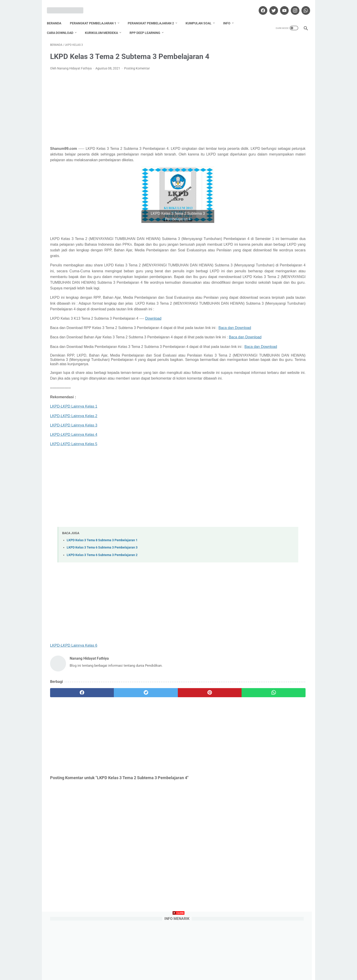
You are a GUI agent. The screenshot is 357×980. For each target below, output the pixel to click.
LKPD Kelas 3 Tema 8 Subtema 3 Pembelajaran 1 (102, 592)
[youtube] (281, 5)
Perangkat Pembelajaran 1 (96, 16)
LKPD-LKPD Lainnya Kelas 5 (74, 495)
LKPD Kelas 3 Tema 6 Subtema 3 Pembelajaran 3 (102, 599)
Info (230, 16)
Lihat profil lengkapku (273, 498)
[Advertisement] (136, 104)
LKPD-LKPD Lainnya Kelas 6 (74, 697)
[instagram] (291, 5)
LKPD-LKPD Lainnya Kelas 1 (74, 458)
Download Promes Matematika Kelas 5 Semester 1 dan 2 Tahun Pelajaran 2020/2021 (272, 258)
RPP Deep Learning (148, 25)
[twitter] (270, 5)
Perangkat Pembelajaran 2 (154, 16)
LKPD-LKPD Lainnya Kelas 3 (74, 477)
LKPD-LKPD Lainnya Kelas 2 (74, 467)
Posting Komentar (137, 64)
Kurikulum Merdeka (105, 25)
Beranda (57, 16)
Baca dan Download (66, 358)
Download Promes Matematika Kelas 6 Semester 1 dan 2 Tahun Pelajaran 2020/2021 (272, 167)
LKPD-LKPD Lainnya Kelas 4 (74, 486)
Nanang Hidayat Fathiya (273, 475)
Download (153, 343)
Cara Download (63, 25)
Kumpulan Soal (202, 16)
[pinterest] (158, 744)
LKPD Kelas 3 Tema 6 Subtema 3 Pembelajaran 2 (102, 606)
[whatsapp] (302, 5)
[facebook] (259, 5)
